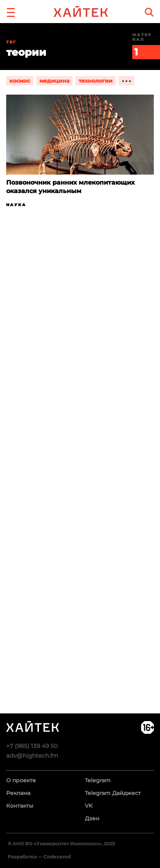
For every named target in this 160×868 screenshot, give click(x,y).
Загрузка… (80, 490)
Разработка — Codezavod (39, 857)
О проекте (21, 780)
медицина (54, 81)
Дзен (92, 818)
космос (20, 81)
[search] (149, 12)
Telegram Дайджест (113, 793)
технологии (96, 81)
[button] (11, 12)
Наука (16, 205)
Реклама (18, 793)
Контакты (20, 806)
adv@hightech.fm (32, 756)
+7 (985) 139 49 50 (32, 746)
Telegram (98, 780)
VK (89, 806)
